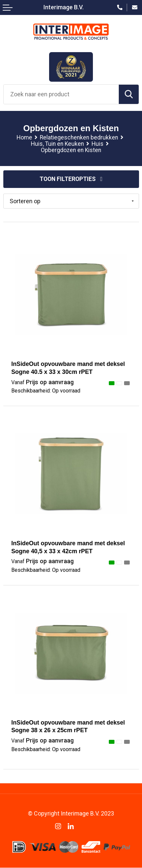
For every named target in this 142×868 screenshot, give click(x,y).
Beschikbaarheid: (46, 391)
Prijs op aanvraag (42, 382)
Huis (98, 144)
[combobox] (61, 94)
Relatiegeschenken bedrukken (79, 137)
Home (24, 137)
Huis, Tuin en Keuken (57, 144)
